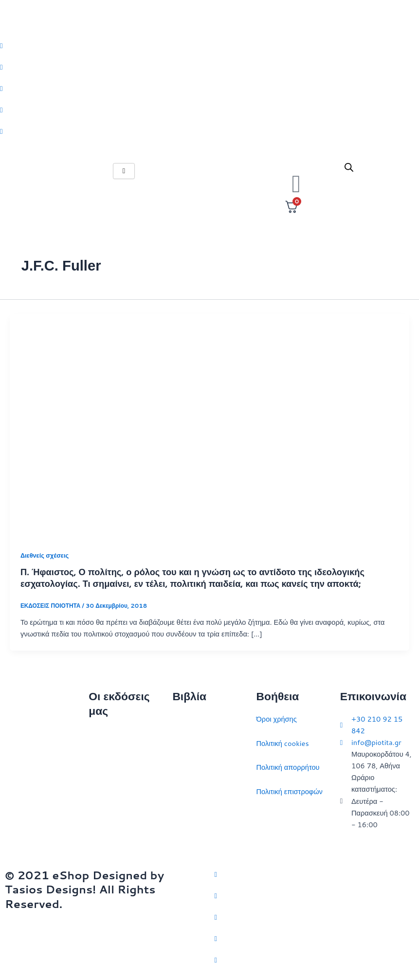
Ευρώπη (186, 815)
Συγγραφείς (107, 830)
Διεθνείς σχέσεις (45, 555)
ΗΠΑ (180, 840)
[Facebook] (209, 67)
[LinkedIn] (209, 109)
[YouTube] (315, 960)
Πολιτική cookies (283, 743)
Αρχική (99, 734)
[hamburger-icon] (124, 171)
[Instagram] (209, 88)
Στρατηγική (190, 743)
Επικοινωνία (108, 782)
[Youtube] (209, 131)
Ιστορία (184, 767)
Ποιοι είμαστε (109, 757)
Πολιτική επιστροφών (290, 791)
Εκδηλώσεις (107, 806)
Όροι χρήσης (277, 719)
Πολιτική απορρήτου (288, 767)
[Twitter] (209, 45)
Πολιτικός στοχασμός (205, 791)
